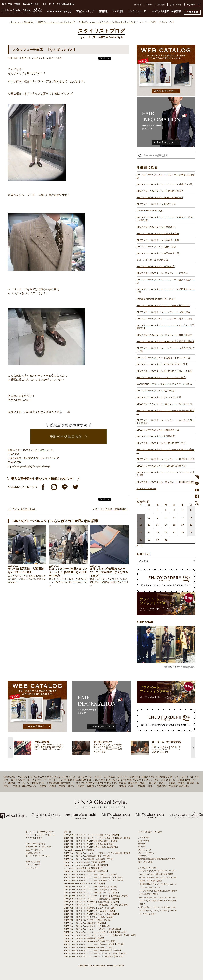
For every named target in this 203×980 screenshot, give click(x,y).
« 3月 (140, 545)
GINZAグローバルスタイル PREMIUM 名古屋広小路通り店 (165, 342)
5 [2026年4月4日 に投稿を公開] (182, 510)
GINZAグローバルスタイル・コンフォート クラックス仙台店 (165, 176)
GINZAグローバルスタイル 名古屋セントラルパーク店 (163, 358)
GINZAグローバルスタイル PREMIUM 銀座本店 (160, 191)
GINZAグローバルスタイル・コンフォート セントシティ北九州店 (165, 474)
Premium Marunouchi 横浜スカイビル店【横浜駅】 (85, 883)
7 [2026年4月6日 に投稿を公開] (141, 517)
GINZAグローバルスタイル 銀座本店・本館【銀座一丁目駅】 (89, 859)
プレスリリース (145, 850)
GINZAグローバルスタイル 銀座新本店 (156, 227)
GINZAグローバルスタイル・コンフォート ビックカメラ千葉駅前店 (165, 327)
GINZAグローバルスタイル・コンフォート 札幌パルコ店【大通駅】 (92, 835)
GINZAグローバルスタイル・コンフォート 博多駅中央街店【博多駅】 (93, 950)
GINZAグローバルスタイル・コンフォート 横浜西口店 (163, 306)
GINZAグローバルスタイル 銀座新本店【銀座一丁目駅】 (87, 856)
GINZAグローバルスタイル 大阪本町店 (156, 391)
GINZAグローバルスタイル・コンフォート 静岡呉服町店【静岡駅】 (92, 899)
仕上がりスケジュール (35, 850)
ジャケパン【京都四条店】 (22, 509)
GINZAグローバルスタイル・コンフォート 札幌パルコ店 (164, 184)
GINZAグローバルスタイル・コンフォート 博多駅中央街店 (165, 459)
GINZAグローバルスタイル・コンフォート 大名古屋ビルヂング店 (165, 350)
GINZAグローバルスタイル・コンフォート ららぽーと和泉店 (165, 412)
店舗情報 (103, 11)
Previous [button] (10, 748)
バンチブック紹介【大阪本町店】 (111, 509)
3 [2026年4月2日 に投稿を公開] (166, 510)
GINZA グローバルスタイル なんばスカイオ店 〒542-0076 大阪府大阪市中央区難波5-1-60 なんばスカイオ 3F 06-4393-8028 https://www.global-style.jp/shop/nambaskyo (34, 458)
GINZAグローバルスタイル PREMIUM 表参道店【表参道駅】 (89, 844)
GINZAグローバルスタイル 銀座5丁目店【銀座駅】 (85, 862)
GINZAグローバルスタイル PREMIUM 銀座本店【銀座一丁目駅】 (91, 841)
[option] (81, 748)
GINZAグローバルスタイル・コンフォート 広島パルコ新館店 (165, 451)
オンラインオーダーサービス (38, 856)
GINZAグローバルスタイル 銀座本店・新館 (158, 240)
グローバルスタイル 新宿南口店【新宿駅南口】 (83, 868)
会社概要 (142, 844)
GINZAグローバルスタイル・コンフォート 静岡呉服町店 (164, 335)
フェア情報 (118, 11)
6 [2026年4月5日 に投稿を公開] (191, 510)
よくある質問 (144, 838)
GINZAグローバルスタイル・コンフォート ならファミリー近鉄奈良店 (165, 422)
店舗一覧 (67, 832)
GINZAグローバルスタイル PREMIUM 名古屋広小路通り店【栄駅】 (92, 902)
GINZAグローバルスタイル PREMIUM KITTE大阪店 (162, 364)
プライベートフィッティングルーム (40, 835)
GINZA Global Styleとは (59, 11)
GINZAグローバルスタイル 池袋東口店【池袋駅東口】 (86, 871)
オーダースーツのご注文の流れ (39, 847)
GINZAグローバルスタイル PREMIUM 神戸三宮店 (161, 443)
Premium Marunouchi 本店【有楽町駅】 (80, 850)
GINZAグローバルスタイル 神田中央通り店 (158, 253)
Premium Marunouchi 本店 (150, 211)
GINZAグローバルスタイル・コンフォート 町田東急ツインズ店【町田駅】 (95, 880)
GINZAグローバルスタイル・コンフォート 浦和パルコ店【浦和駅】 (92, 893)
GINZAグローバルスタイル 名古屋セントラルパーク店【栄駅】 (90, 908)
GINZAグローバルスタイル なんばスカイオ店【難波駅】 (87, 926)
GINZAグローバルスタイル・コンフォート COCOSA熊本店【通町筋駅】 (94, 957)
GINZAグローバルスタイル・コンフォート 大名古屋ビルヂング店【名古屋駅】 (96, 905)
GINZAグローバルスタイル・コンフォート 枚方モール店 (164, 404)
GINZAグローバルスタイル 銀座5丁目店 (156, 247)
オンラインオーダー (138, 11)
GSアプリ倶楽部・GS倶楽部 (167, 11)
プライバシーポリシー (147, 853)
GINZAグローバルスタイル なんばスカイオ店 (159, 397)
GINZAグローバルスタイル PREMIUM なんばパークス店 (164, 371)
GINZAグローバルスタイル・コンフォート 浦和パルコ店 (164, 319)
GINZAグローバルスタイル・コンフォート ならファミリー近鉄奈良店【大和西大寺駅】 (100, 935)
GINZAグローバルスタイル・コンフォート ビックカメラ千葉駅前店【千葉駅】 (96, 896)
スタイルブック (32, 868)
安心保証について (33, 853)
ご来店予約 (192, 12)
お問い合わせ (176, 5)
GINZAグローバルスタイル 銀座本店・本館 (158, 234)
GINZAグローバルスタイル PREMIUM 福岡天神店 (161, 466)
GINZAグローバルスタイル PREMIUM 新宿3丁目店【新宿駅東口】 (91, 847)
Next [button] (193, 748)
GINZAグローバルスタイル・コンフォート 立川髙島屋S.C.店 (165, 281)
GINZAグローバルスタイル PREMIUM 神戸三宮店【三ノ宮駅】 (90, 941)
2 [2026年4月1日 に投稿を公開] (157, 510)
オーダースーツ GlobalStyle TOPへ (40, 832)
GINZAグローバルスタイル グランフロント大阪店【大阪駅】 (89, 917)
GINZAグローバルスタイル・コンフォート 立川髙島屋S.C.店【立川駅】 (94, 877)
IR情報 (149, 5)
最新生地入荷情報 (33, 862)
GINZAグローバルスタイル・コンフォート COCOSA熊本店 (166, 482)
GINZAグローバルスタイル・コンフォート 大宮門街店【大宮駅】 (91, 890)
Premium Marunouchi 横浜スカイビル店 (156, 299)
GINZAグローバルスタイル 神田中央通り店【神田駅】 (86, 865)
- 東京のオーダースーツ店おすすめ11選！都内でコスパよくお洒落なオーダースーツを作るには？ (157, 901)
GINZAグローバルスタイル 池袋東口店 (156, 266)
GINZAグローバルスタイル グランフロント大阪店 (161, 378)
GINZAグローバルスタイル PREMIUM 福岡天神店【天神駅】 (89, 947)
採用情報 (161, 5)
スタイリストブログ (34, 838)
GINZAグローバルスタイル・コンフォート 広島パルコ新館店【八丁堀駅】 (95, 944)
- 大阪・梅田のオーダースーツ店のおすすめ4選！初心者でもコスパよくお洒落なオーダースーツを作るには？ (157, 911)
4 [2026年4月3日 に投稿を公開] (174, 510)
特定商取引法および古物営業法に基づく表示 (157, 859)
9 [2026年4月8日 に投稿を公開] (157, 517)
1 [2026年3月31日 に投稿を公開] (149, 510)
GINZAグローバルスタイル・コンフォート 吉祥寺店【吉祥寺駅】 (91, 874)
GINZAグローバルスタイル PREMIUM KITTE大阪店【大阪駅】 (90, 911)
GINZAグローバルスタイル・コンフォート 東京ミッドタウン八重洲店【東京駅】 (97, 853)
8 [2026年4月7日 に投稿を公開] (149, 517)
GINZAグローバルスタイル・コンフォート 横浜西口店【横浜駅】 (91, 887)
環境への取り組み (146, 862)
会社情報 (138, 5)
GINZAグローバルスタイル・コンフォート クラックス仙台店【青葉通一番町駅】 (97, 838)
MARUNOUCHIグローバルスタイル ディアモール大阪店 (164, 384)
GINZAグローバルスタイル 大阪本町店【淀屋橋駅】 (85, 923)
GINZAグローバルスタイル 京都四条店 (156, 436)
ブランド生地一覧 (33, 865)
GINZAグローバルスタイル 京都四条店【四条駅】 (84, 938)
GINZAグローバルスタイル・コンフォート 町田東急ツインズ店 (165, 291)
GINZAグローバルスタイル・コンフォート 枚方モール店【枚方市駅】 (93, 929)
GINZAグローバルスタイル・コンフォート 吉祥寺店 (162, 273)
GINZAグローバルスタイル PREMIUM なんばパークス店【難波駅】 (92, 914)
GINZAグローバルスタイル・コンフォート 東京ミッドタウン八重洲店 (165, 219)
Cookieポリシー (145, 856)
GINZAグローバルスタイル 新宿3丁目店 (156, 204)
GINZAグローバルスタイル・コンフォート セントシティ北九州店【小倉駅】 (95, 953)
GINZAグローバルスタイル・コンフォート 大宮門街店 (163, 312)
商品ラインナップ (85, 11)
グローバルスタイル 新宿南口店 (152, 260)
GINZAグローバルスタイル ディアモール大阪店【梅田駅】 (88, 920)
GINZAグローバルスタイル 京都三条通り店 (158, 430)
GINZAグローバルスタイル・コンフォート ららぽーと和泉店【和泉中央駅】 (95, 932)
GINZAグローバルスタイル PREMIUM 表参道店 (160, 198)
